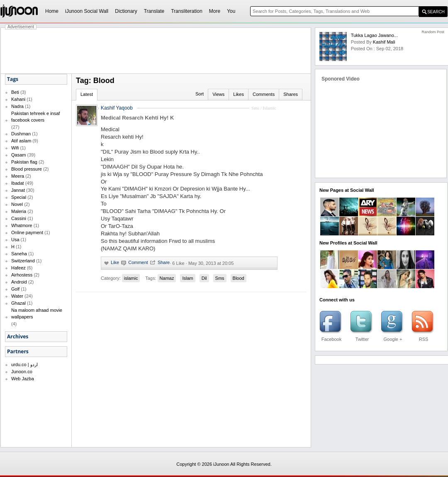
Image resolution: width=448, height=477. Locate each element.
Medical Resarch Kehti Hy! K (137, 118)
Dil (204, 278)
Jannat (18, 190)
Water (17, 296)
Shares (291, 94)
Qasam (18, 155)
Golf (15, 289)
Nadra (17, 106)
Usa (15, 240)
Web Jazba (23, 379)
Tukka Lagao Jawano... (374, 35)
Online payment (27, 232)
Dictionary (126, 11)
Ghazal (18, 303)
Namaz (167, 278)
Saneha (19, 254)
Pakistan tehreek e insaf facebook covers (35, 117)
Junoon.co (22, 372)
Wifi (15, 148)
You (231, 11)
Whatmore (22, 225)
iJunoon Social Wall (87, 11)
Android (19, 282)
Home (52, 11)
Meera (18, 176)
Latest (87, 94)
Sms (220, 278)
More (215, 11)
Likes (239, 94)
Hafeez (18, 268)
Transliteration (187, 11)
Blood (239, 278)
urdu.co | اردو (24, 364)
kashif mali (384, 42)
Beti (15, 92)
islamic (131, 278)
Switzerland (23, 261)
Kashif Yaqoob (117, 108)
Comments (264, 94)
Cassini (19, 218)
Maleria (19, 211)
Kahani (18, 99)
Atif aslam (21, 141)
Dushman (21, 134)
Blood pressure (27, 169)
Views (218, 94)
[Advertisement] (156, 51)
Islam (187, 278)
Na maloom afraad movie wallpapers (37, 313)
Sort (200, 94)
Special (19, 197)
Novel (17, 204)
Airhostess (22, 275)
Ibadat (18, 183)
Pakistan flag (24, 162)
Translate (154, 11)
